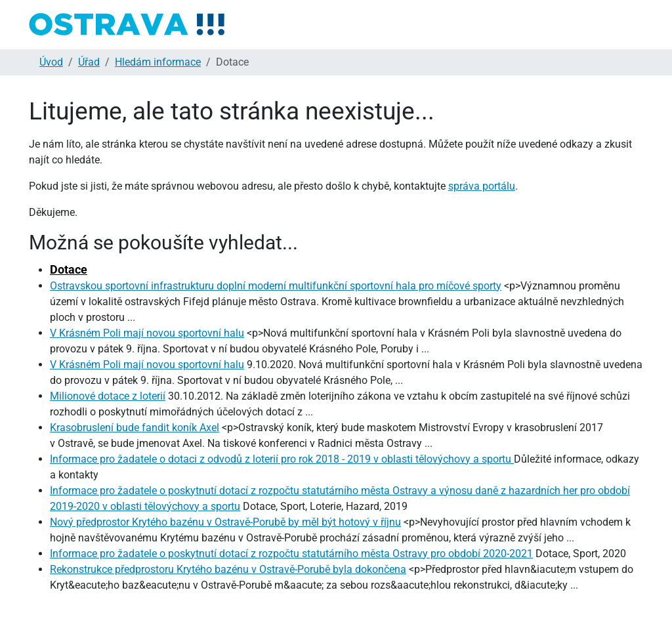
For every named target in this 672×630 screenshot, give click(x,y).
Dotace (69, 269)
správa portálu (482, 186)
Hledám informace (158, 62)
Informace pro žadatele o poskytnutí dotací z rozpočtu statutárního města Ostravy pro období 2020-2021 (291, 554)
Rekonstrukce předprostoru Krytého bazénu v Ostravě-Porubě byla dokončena (228, 569)
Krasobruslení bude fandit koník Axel (135, 428)
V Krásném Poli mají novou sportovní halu (147, 333)
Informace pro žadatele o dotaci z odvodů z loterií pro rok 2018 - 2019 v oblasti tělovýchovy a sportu (282, 459)
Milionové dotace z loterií (108, 396)
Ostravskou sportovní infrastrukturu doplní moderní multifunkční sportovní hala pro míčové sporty (276, 286)
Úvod (51, 62)
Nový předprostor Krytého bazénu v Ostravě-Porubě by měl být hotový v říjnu (225, 522)
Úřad (89, 62)
